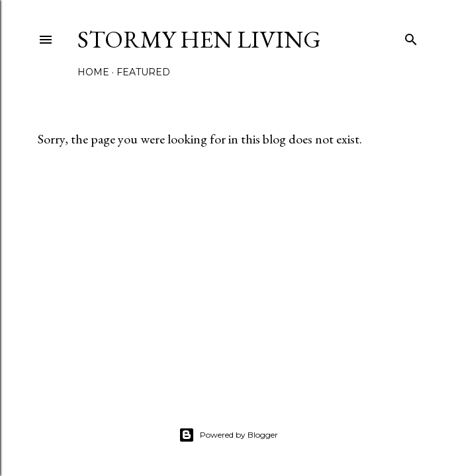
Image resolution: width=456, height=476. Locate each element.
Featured (143, 72)
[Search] (411, 37)
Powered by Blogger (228, 435)
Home (93, 72)
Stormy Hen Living (199, 39)
